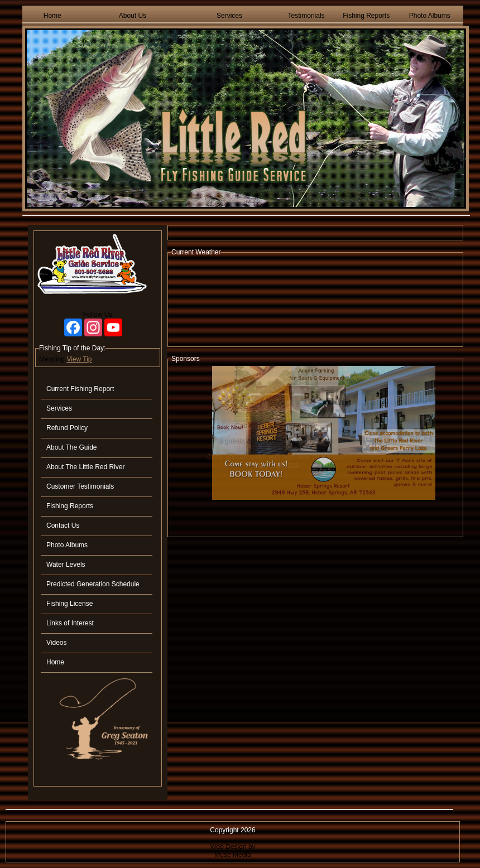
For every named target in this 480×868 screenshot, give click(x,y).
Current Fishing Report (80, 389)
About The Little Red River (86, 467)
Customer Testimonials (80, 486)
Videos (56, 643)
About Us (133, 16)
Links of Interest (70, 623)
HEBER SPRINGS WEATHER (315, 301)
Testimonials (306, 16)
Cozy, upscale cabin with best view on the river (276, 457)
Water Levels (66, 565)
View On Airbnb (277, 465)
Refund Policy (67, 428)
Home (52, 16)
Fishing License (69, 604)
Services (229, 16)
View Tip (79, 359)
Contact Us (63, 525)
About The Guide (72, 447)
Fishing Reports (366, 16)
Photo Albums (430, 16)
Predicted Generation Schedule (93, 584)
